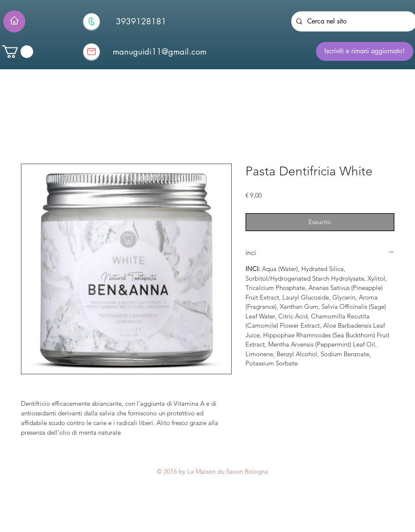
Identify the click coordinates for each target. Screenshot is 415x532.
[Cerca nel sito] (353, 21)
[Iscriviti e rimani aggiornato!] (365, 51)
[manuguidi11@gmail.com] (160, 52)
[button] (18, 52)
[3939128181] (141, 21)
